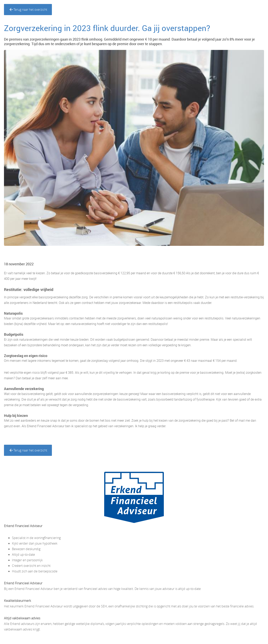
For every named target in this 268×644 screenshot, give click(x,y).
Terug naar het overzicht (28, 10)
